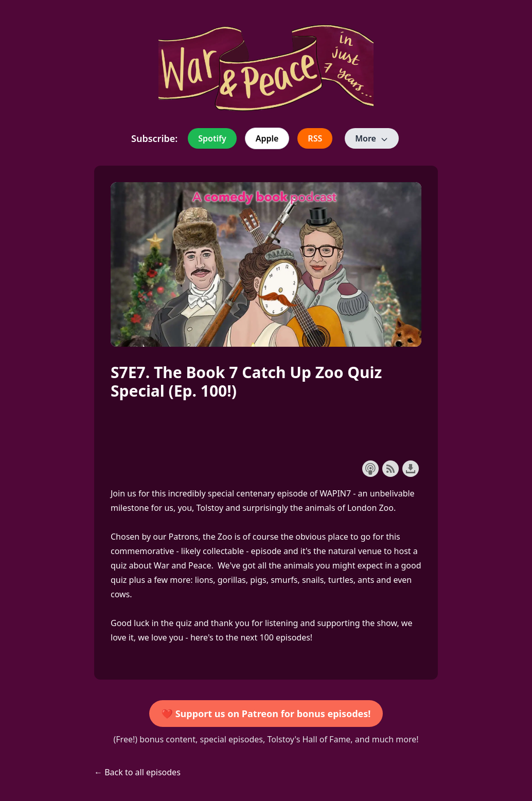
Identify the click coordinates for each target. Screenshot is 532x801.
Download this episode (411, 469)
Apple (267, 138)
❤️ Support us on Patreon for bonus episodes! (266, 714)
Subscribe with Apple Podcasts (370, 469)
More (372, 138)
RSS (315, 138)
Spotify (212, 138)
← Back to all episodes (137, 772)
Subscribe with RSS (391, 469)
